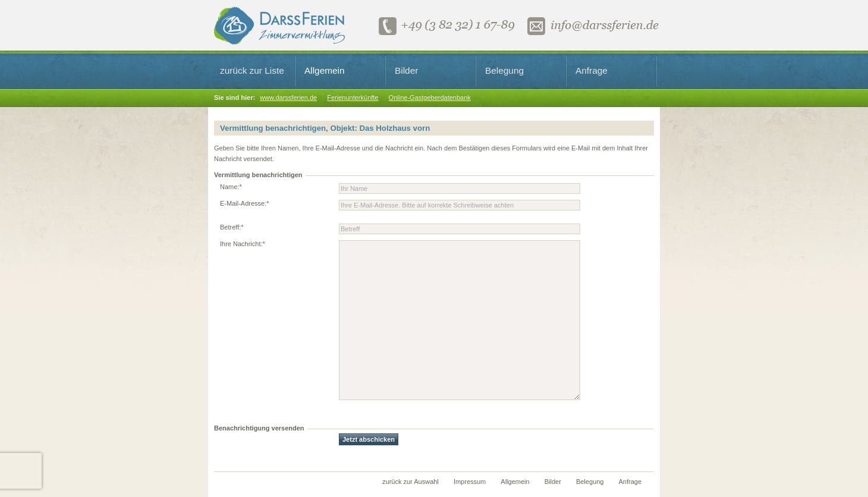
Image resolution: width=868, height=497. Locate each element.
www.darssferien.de (288, 97)
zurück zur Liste (252, 70)
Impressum (470, 482)
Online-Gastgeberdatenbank (430, 97)
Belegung (504, 70)
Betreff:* (232, 227)
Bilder (406, 70)
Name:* (231, 187)
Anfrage (592, 70)
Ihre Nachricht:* (243, 244)
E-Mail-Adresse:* (245, 203)
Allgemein (325, 70)
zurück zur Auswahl (411, 482)
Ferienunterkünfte (353, 97)
